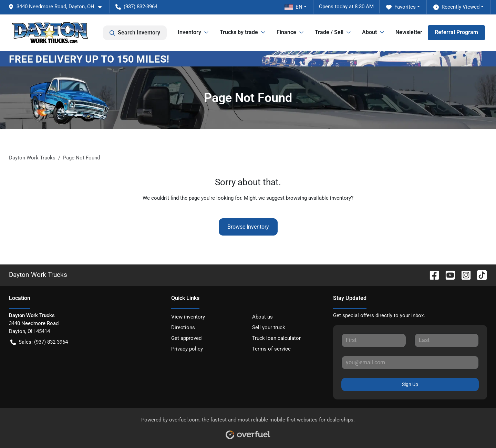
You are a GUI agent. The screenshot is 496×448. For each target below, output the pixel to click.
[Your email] (410, 363)
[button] (58, 7)
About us (262, 317)
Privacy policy (187, 349)
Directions (183, 327)
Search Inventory (135, 33)
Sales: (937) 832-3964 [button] (39, 342)
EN (293, 7)
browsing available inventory (318, 198)
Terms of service (271, 349)
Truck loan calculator (276, 338)
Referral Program (456, 32)
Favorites (401, 7)
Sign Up (410, 384)
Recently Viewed (456, 7)
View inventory (188, 317)
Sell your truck (269, 327)
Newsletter (409, 32)
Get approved (186, 338)
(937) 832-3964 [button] (136, 7)
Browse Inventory (248, 227)
